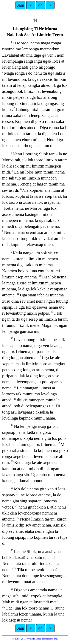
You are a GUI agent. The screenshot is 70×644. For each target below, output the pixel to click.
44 (40, 5)
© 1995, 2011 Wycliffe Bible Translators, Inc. (35, 639)
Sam (20, 5)
